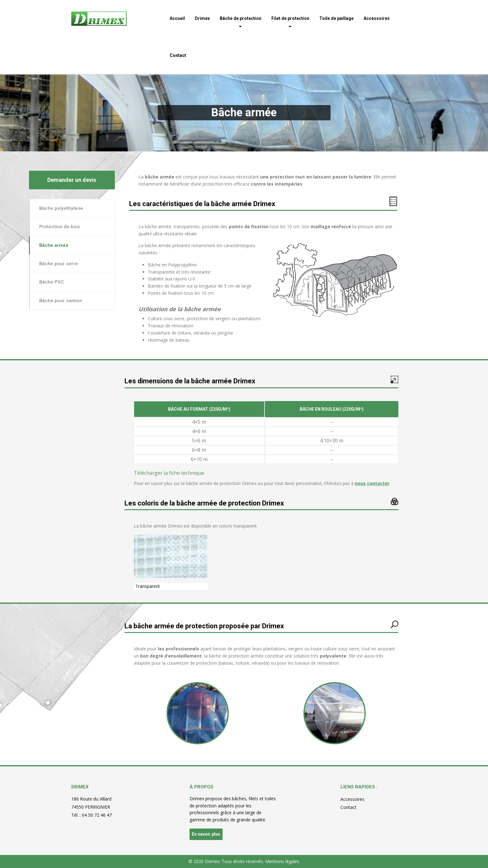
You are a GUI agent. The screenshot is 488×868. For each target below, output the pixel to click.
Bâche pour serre (59, 264)
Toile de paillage (336, 18)
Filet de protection (290, 18)
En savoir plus (206, 834)
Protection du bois (60, 227)
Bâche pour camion (61, 301)
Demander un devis (72, 180)
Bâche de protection (241, 18)
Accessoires (377, 18)
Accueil (177, 18)
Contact (178, 55)
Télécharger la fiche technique (169, 473)
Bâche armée (54, 245)
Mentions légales (282, 861)
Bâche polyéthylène (61, 208)
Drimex (202, 18)
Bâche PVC (52, 282)
